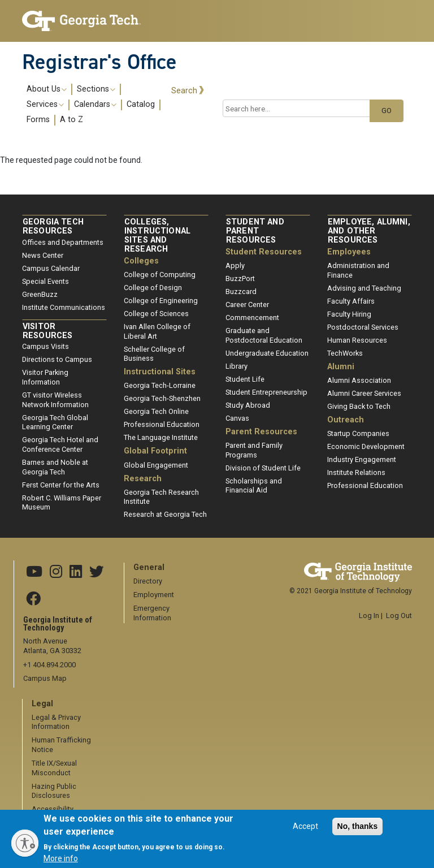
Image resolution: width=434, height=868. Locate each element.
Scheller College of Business (154, 354)
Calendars (95, 105)
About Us (47, 89)
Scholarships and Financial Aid (254, 486)
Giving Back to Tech (359, 406)
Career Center (247, 305)
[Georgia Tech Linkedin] (76, 572)
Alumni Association (359, 380)
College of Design (153, 288)
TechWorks (345, 353)
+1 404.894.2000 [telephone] (49, 665)
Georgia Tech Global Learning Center (55, 422)
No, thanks (358, 832)
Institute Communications (64, 307)
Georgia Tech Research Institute (161, 497)
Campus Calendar (51, 268)
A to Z (71, 120)
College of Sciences (156, 314)
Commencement (252, 318)
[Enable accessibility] (25, 843)
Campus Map (45, 678)
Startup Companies (358, 433)
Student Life (245, 379)
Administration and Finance (358, 270)
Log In (369, 616)
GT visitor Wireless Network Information (55, 400)
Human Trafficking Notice (61, 745)
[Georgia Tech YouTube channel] (34, 572)
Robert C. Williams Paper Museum (62, 503)
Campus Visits (45, 346)
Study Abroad (248, 405)
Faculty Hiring (349, 314)
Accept (305, 832)
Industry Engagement (362, 459)
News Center (43, 255)
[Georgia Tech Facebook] (33, 599)
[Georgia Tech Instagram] (56, 572)
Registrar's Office (99, 62)
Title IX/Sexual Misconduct (54, 768)
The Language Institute (161, 437)
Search (184, 91)
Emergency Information (152, 613)
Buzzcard (241, 292)
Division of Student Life (263, 468)
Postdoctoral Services (363, 327)
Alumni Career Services (364, 393)
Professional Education (162, 424)
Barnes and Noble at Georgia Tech (55, 467)
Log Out (399, 616)
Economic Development (366, 446)
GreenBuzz (40, 294)
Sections (96, 89)
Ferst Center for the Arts (61, 485)
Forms (38, 120)
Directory (148, 581)
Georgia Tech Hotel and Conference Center (60, 444)
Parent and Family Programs (254, 450)
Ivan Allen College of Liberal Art (157, 331)
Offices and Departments (63, 242)
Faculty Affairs (351, 301)
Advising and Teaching (364, 288)
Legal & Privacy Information (56, 722)
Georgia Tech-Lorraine (160, 385)
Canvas (237, 418)
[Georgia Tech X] (97, 572)
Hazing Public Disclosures (54, 791)
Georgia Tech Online (156, 411)
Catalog (141, 105)
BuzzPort (240, 278)
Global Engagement (156, 465)
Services (45, 105)
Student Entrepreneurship (266, 392)
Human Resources (357, 340)
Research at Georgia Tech (165, 514)
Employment (154, 595)
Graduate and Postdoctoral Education (264, 335)
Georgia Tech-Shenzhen (162, 398)
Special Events (45, 281)
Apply (235, 265)
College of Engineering (161, 301)
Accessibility (53, 809)
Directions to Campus (57, 359)
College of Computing (160, 275)
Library (236, 366)
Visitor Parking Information (45, 377)
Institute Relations (356, 472)
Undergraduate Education (267, 353)
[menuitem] (92, 105)
